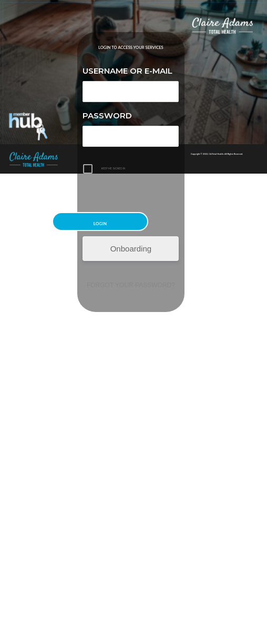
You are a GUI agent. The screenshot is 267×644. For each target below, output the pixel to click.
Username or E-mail (127, 71)
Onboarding (131, 249)
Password (107, 115)
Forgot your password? (131, 285)
